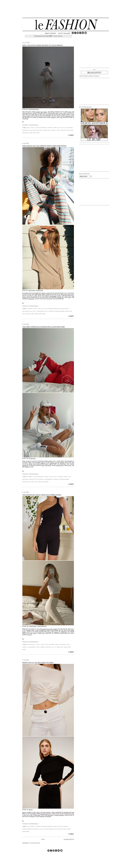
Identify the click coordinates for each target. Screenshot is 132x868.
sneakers (53, 117)
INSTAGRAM (33, 130)
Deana (56, 632)
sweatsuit (68, 116)
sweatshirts (31, 299)
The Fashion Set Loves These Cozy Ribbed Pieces (42, 495)
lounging (29, 635)
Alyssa (49, 632)
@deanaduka (33, 626)
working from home (41, 112)
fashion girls (54, 463)
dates (70, 112)
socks (70, 465)
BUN (28, 128)
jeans (39, 815)
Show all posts (58, 36)
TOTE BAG (63, 130)
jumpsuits (50, 815)
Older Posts (69, 839)
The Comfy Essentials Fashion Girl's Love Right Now (44, 327)
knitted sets (60, 297)
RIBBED (43, 647)
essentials (25, 465)
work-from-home (44, 814)
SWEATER (51, 829)
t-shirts (43, 465)
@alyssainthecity (42, 626)
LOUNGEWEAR (40, 311)
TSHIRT (32, 482)
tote (61, 117)
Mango (31, 810)
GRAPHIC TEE (33, 479)
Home (43, 839)
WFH (68, 130)
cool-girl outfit (26, 116)
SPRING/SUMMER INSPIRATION (63, 311)
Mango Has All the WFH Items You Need (38, 663)
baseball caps (60, 465)
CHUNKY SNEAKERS (41, 128)
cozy (61, 113)
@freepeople (40, 290)
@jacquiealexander (34, 109)
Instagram (48, 115)
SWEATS (54, 130)
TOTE (58, 130)
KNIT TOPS (32, 311)
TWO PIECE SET (27, 314)
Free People (32, 290)
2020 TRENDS (31, 826)
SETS (46, 311)
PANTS (38, 647)
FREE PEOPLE (65, 309)
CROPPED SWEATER (47, 826)
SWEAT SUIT (47, 130)
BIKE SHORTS (40, 477)
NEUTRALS (40, 130)
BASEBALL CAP (31, 477)
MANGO (55, 826)
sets (43, 633)
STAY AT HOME (56, 647)
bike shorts (48, 465)
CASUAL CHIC (53, 477)
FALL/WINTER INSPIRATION (53, 309)
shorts (69, 297)
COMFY (55, 128)
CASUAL (33, 128)
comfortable (53, 296)
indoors (43, 463)
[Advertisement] (66, 10)
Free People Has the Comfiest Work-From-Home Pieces (44, 146)
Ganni (38, 812)
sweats (55, 629)
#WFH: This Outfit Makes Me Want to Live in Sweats (43, 45)
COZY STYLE (61, 128)
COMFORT (50, 128)
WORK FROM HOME (34, 133)
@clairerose (32, 458)
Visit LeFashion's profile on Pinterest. (89, 76)
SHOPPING (51, 311)
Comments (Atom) (35, 843)
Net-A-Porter (46, 812)
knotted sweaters (59, 815)
